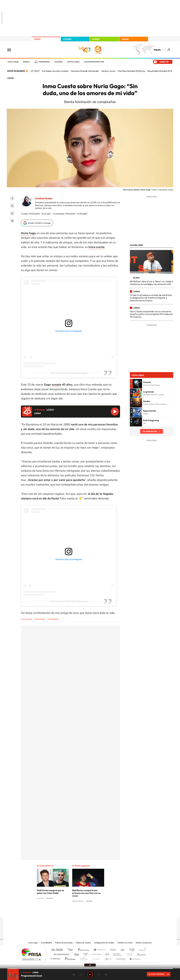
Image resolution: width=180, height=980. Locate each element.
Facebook (12, 198)
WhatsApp (12, 213)
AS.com (121, 950)
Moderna (69, 958)
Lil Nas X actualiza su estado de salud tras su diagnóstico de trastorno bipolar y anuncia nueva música (151, 298)
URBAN (125, 39)
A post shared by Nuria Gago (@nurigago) (69, 373)
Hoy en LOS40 (73, 62)
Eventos (59, 62)
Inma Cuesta (27, 619)
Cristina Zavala (44, 198)
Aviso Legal (33, 943)
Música (26, 62)
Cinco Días (96, 954)
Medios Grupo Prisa (31, 959)
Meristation (135, 958)
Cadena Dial (107, 954)
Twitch (102, 912)
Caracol (141, 950)
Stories (107, 912)
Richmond (55, 958)
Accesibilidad (46, 943)
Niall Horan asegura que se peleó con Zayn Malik (50, 892)
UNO (77, 954)
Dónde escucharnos (144, 943)
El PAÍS (57, 950)
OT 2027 (35, 71)
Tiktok (78, 912)
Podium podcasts (84, 958)
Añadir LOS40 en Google (39, 223)
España (157, 50)
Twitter (12, 206)
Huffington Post (61, 954)
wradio (85, 954)
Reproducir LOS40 (115, 412)
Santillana (84, 950)
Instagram (73, 912)
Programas (44, 62)
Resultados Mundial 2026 (160, 71)
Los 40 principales (71, 950)
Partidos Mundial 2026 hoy (131, 71)
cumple (57, 385)
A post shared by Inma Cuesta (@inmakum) (69, 601)
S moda (108, 958)
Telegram (12, 221)
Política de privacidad (64, 943)
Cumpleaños (53, 619)
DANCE (96, 39)
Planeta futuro (128, 954)
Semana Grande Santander (85, 71)
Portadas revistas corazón (55, 71)
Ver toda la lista (150, 431)
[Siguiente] (171, 71)
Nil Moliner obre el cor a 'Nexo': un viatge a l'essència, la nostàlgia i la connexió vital (151, 283)
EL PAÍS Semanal (118, 954)
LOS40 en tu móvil (125, 943)
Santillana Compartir (100, 950)
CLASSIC (67, 39)
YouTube (84, 912)
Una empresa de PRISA (31, 952)
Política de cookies (83, 943)
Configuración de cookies (104, 943)
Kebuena (139, 954)
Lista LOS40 (13, 62)
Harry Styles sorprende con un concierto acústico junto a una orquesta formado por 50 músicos (151, 314)
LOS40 (37, 39)
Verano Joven (108, 71)
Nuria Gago (40, 619)
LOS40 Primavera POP (94, 62)
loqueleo (121, 958)
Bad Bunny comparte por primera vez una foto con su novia (86, 893)
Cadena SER (112, 950)
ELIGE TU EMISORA (157, 974)
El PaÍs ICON (96, 958)
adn (131, 950)
